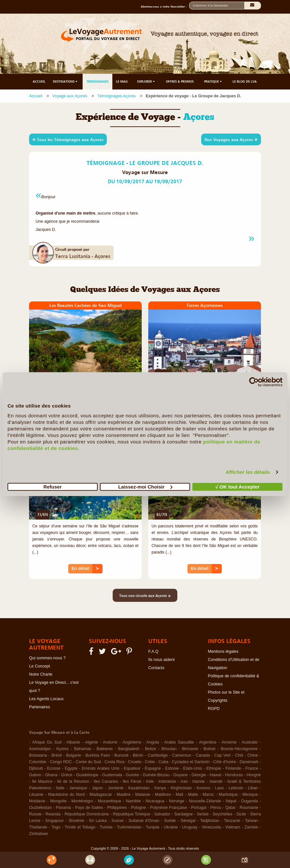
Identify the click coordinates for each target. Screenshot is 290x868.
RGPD (214, 709)
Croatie (135, 762)
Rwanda (53, 814)
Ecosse (54, 768)
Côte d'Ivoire (225, 762)
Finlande (233, 768)
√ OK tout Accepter (238, 486)
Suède (170, 821)
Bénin (138, 755)
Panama (64, 808)
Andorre (110, 742)
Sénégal (188, 821)
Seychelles (222, 814)
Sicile (241, 814)
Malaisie (143, 795)
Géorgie (199, 775)
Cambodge (158, 755)
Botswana (38, 755)
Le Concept (40, 666)
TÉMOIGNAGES (97, 81)
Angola (153, 742)
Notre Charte (41, 674)
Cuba (163, 762)
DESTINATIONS (66, 81)
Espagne (153, 768)
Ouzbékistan (40, 808)
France (252, 768)
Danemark (249, 762)
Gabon (35, 775)
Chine (253, 755)
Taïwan (251, 821)
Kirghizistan (181, 788)
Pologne (138, 808)
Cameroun (182, 755)
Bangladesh (129, 749)
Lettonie (236, 788)
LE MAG (122, 81)
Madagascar (101, 795)
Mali (179, 795)
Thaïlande (38, 827)
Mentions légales (223, 651)
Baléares (105, 749)
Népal (231, 801)
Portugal (199, 808)
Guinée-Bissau (156, 775)
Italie (60, 788)
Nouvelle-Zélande (205, 801)
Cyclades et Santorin (191, 762)
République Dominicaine (87, 814)
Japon (98, 788)
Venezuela (211, 827)
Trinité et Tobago (80, 827)
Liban (253, 788)
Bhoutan (169, 749)
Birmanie (190, 749)
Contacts (156, 668)
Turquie (153, 827)
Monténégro (82, 801)
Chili (239, 755)
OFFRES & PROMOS (180, 81)
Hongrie (254, 775)
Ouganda (249, 801)
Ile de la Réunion (73, 781)
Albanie (73, 742)
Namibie (134, 801)
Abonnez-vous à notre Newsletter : (165, 7)
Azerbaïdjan (40, 749)
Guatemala (112, 775)
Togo (56, 827)
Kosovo (203, 788)
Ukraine (171, 827)
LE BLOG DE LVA (245, 81)
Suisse (118, 821)
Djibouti (36, 768)
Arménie (229, 742)
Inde (150, 781)
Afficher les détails (248, 472)
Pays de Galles (89, 808)
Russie (35, 814)
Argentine (208, 742)
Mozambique (110, 801)
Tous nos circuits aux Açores (145, 595)
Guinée (132, 775)
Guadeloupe (87, 775)
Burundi (121, 755)
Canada (203, 755)
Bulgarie (73, 755)
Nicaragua (155, 801)
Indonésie (167, 781)
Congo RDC (61, 762)
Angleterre (132, 742)
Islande (216, 781)
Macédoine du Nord (66, 795)
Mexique (250, 795)
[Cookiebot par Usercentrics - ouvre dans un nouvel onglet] (254, 382)
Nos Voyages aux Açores (231, 139)
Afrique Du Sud (47, 742)
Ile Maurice (42, 781)
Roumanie (249, 808)
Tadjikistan (210, 821)
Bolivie (209, 749)
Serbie (203, 814)
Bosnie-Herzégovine (239, 749)
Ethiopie (214, 768)
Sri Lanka (98, 821)
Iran (184, 781)
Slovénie (76, 821)
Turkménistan (129, 827)
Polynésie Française (168, 808)
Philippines (117, 808)
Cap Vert (222, 755)
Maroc (208, 795)
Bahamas (83, 749)
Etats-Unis (193, 768)
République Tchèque (132, 814)
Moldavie (37, 801)
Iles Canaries (106, 781)
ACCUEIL (39, 81)
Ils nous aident (161, 660)
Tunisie (106, 827)
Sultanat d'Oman (144, 821)
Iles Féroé (132, 781)
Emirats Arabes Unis (100, 768)
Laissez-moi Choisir (145, 486)
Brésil (56, 755)
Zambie (251, 827)
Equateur (132, 768)
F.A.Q (153, 651)
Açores (62, 749)
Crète (150, 762)
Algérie (92, 742)
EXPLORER (146, 81)
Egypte (71, 768)
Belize (151, 749)
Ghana (51, 775)
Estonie (172, 768)
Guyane (181, 775)
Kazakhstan (139, 788)
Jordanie (116, 788)
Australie (250, 742)
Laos (219, 788)
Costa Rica (114, 762)
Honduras (234, 775)
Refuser (53, 486)
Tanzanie (232, 821)
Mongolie (58, 801)
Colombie (38, 762)
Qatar (230, 808)
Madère (123, 795)
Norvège (177, 801)
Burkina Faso (98, 755)
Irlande (199, 781)
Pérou (216, 808)
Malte (193, 795)
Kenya (160, 788)
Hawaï (215, 775)
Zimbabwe (39, 834)
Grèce (67, 775)
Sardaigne (184, 814)
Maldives (163, 795)
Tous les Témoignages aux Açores (68, 139)
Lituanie (36, 795)
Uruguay (190, 827)
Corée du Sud (88, 762)
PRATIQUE (213, 81)
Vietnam (233, 827)
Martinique (228, 795)
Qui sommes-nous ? (47, 658)
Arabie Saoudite (179, 742)
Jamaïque (78, 788)
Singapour (54, 821)
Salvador (162, 814)
